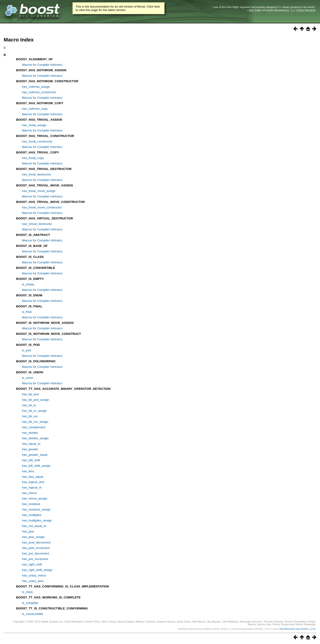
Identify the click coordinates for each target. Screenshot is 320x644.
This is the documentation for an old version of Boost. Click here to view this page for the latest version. (118, 8)
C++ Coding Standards (303, 10)
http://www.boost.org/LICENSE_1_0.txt (297, 629)
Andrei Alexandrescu (278, 10)
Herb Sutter (255, 10)
